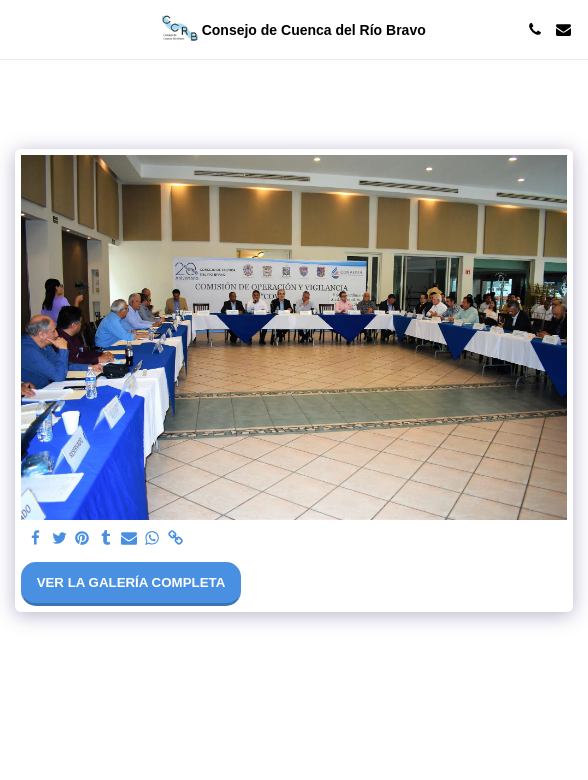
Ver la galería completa (131, 582)
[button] (22, 29)
